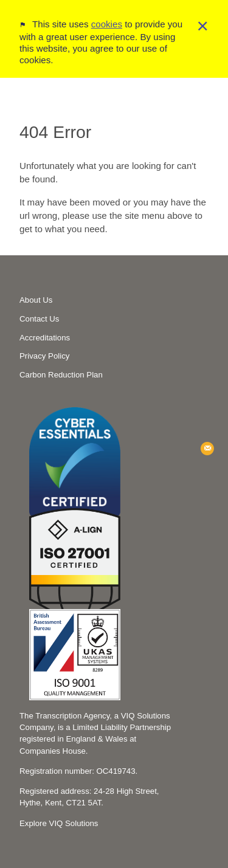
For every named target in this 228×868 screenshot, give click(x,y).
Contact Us (39, 319)
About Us (36, 300)
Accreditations (45, 338)
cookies (107, 19)
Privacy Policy (44, 356)
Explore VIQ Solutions (59, 823)
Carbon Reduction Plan (61, 375)
